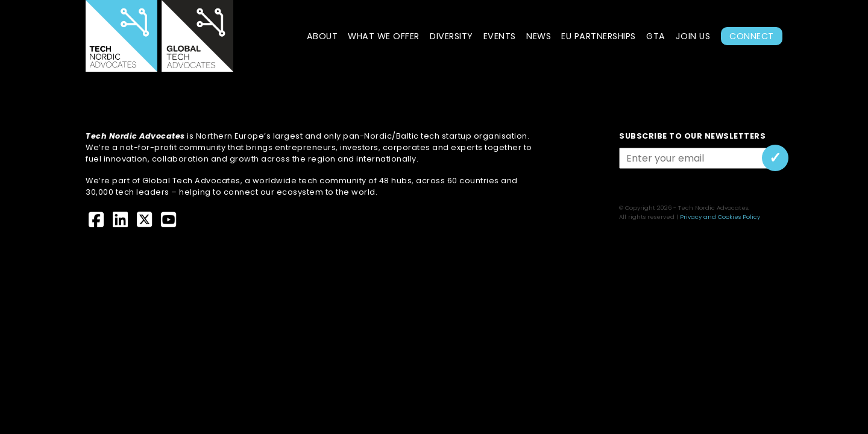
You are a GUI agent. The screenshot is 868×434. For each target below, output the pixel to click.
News (539, 36)
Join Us (693, 36)
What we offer (384, 36)
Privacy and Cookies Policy (720, 217)
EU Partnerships (599, 36)
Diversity (451, 36)
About (322, 36)
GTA (656, 36)
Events (500, 36)
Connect (752, 36)
